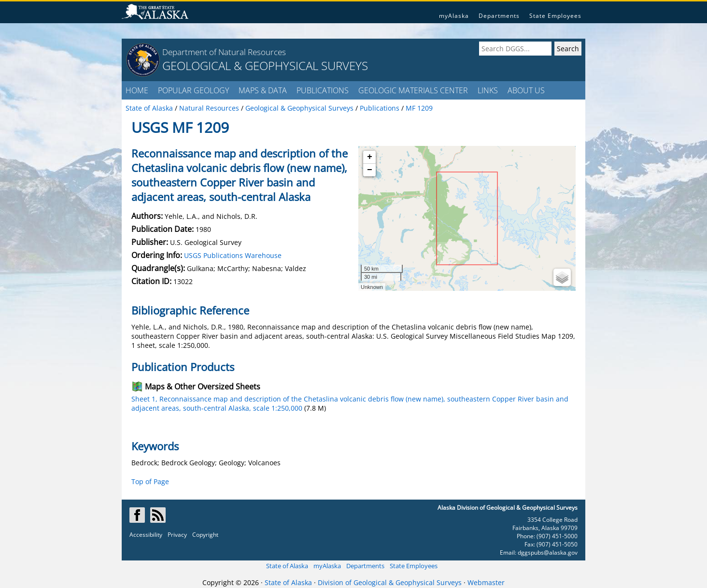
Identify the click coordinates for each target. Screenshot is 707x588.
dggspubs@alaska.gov (548, 552)
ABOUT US (526, 90)
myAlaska (454, 16)
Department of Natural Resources (224, 52)
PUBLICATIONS (323, 90)
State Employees (555, 16)
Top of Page (150, 481)
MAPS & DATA (263, 90)
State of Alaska (287, 566)
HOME (137, 90)
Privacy (177, 535)
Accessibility (146, 535)
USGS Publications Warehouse (233, 255)
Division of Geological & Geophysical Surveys (390, 582)
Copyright (205, 535)
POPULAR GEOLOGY (193, 90)
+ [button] (370, 157)
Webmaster (486, 582)
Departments (499, 16)
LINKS (488, 90)
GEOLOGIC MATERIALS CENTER (413, 90)
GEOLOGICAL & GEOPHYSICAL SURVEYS (265, 65)
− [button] (370, 170)
